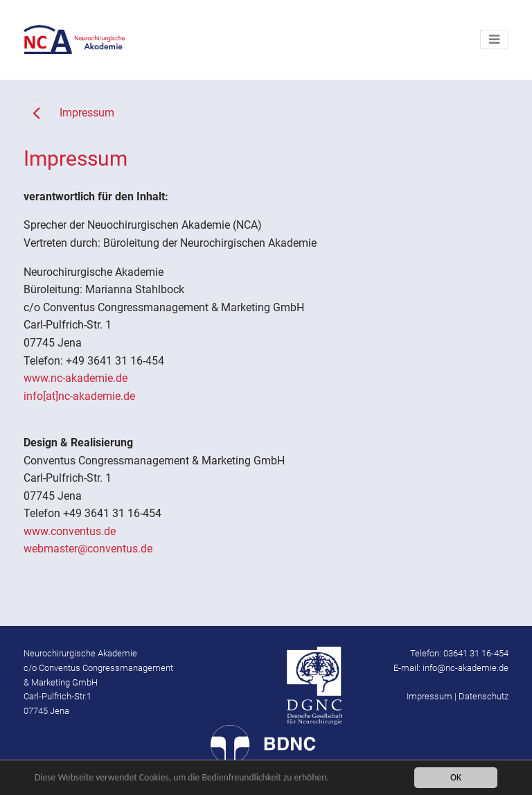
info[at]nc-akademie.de (79, 396)
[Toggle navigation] (494, 40)
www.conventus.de (70, 531)
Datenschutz (484, 696)
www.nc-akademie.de (76, 378)
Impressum (87, 113)
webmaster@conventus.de (88, 549)
